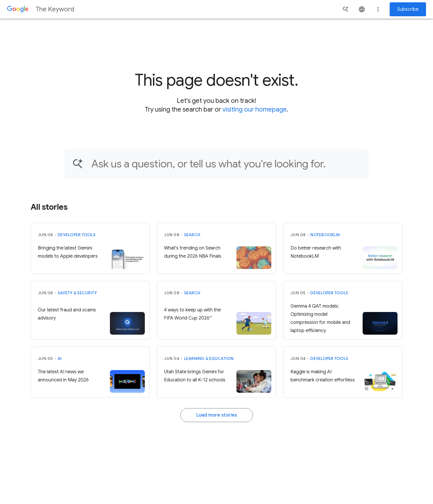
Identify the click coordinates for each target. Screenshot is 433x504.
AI (60, 358)
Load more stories (217, 415)
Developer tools (76, 235)
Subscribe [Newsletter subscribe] (408, 9)
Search (192, 235)
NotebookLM (325, 235)
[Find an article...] (226, 164)
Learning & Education (209, 358)
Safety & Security (77, 293)
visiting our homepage (255, 109)
